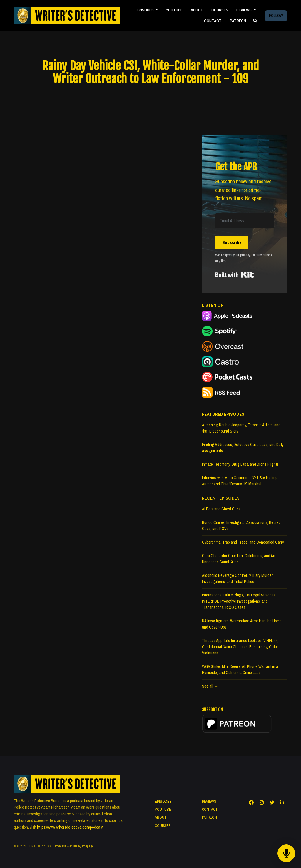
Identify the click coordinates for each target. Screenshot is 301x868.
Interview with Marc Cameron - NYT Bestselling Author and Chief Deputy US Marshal (240, 481)
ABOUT (197, 10)
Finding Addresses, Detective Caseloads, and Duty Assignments (243, 448)
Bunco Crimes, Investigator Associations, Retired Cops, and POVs (241, 526)
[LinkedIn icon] (282, 802)
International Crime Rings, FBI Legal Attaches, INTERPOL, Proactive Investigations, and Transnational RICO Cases (239, 601)
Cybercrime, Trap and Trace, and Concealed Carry (243, 542)
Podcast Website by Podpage (74, 846)
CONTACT (213, 21)
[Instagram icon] (262, 802)
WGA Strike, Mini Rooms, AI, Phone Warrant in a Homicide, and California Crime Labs (240, 670)
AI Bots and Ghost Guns (221, 509)
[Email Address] (245, 221)
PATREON (238, 21)
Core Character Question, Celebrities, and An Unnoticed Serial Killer (239, 559)
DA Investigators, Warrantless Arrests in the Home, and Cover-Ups (242, 624)
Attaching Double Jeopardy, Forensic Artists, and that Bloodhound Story (241, 428)
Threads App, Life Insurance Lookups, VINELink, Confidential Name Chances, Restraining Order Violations (240, 647)
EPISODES (146, 10)
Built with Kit (235, 275)
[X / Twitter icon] (272, 802)
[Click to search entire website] (255, 21)
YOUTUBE (174, 10)
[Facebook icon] (251, 802)
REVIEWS (244, 10)
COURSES (220, 10)
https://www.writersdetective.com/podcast (70, 827)
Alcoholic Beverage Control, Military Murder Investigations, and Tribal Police (237, 578)
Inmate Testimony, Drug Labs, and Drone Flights (240, 464)
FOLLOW (276, 16)
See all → (210, 686)
